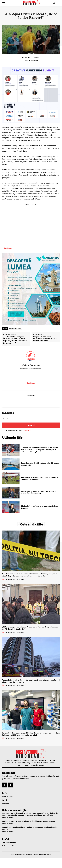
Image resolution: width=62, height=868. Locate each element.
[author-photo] (4, 579)
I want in (31, 425)
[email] (31, 419)
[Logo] (31, 3)
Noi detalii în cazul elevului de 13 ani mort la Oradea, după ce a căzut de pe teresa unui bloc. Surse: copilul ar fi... (29, 575)
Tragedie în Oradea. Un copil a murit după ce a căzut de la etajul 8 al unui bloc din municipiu (31, 681)
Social (31, 53)
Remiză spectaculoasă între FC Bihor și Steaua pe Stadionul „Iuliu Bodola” (40, 478)
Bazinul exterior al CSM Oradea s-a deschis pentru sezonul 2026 (40, 464)
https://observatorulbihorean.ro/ (31, 369)
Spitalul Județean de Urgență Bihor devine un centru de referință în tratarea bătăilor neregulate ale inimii (31, 734)
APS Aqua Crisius (15, 329)
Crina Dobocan (34, 57)
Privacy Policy (27, 430)
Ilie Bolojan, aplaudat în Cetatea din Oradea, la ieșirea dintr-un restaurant (39, 493)
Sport (4, 818)
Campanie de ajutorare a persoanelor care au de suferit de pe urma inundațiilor (45, 339)
